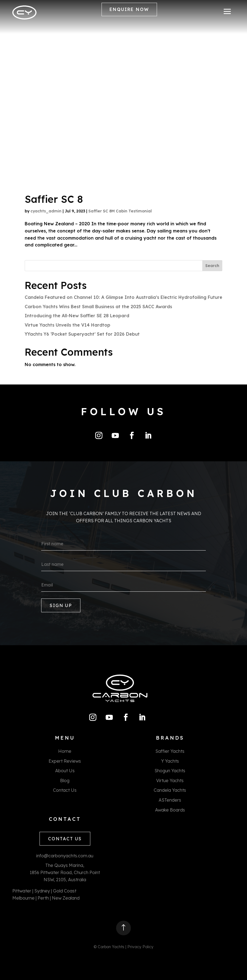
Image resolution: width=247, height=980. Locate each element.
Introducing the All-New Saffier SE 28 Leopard (77, 316)
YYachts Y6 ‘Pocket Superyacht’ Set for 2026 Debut (82, 334)
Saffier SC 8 (54, 199)
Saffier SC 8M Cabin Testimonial (120, 211)
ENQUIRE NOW (129, 9)
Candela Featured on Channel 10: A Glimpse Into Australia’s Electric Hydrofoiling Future (123, 297)
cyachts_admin (46, 211)
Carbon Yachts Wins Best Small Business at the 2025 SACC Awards (98, 307)
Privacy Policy (140, 947)
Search (212, 266)
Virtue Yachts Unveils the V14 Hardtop (68, 325)
